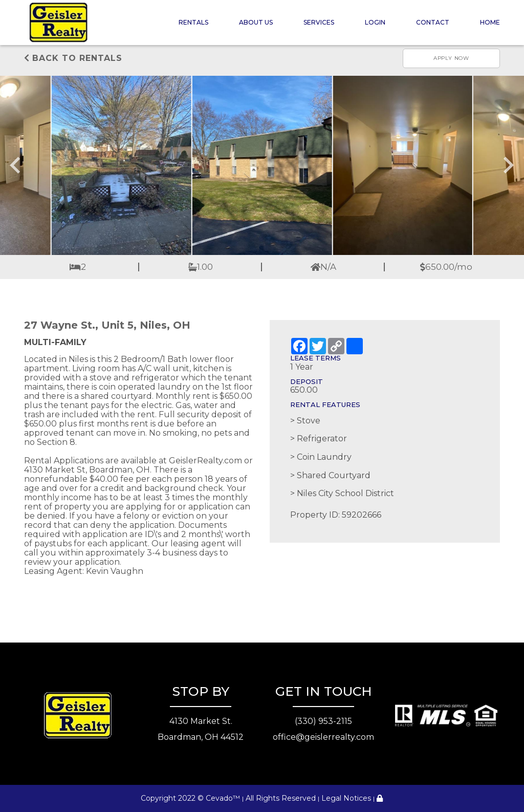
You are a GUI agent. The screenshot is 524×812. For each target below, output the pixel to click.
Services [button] (319, 22)
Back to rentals (73, 58)
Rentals (193, 22)
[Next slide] (508, 165)
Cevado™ (223, 798)
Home (490, 22)
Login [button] (375, 22)
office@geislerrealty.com (323, 737)
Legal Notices (346, 798)
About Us (256, 22)
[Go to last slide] (16, 165)
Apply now (451, 58)
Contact (433, 22)
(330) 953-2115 (323, 721)
